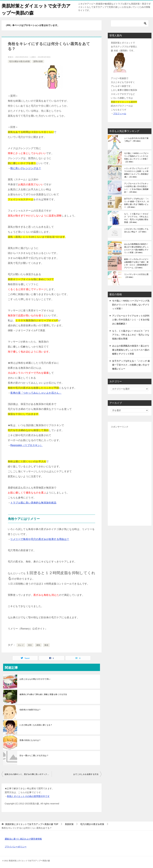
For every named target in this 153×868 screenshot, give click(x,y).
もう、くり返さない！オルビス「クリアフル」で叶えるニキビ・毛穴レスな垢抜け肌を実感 (136, 218)
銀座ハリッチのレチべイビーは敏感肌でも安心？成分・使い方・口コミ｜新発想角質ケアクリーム (136, 263)
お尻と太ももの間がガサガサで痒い (35, 679)
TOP (32, 824)
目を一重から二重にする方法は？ (34, 756)
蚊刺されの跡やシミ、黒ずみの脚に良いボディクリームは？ (28, 774)
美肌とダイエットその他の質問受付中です (28, 796)
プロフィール (120, 114)
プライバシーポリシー (16, 847)
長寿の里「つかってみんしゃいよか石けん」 (36, 393)
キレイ (21, 645)
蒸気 (38, 645)
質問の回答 (38, 61)
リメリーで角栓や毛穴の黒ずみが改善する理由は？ (40, 539)
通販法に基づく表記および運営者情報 (23, 839)
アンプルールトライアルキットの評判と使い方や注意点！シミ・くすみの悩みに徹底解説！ (136, 188)
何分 (30, 645)
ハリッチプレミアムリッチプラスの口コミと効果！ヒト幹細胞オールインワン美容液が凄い (136, 173)
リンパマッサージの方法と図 (136, 276)
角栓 (46, 645)
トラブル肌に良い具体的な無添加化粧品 (33, 503)
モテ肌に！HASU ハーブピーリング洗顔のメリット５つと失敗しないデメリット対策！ (136, 158)
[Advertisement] (130, 476)
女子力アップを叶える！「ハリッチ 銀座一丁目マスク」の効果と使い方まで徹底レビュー (137, 203)
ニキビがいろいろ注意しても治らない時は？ (136, 230)
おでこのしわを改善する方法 (86, 774)
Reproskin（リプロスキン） (26, 445)
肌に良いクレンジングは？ (26, 168)
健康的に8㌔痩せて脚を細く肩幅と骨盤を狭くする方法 (43, 694)
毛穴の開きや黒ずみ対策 (19, 61)
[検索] (130, 23)
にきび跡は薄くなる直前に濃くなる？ (36, 725)
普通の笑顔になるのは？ (30, 740)
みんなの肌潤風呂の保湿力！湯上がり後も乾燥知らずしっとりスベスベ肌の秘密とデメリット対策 (136, 248)
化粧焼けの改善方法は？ (30, 710)
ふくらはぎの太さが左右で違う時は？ (136, 140)
